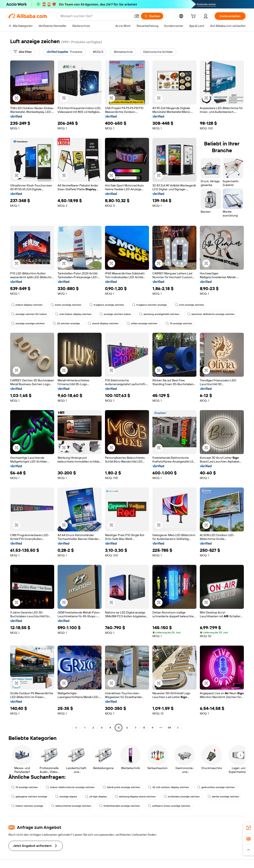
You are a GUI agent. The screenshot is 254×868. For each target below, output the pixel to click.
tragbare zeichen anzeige (149, 305)
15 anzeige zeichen (179, 323)
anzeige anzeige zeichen (28, 323)
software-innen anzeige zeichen (169, 806)
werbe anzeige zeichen (223, 797)
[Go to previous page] (76, 728)
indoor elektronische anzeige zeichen (70, 787)
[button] (137, 16)
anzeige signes (66, 797)
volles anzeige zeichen (142, 323)
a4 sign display (96, 797)
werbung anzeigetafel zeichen (159, 314)
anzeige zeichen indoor (115, 314)
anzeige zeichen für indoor (29, 314)
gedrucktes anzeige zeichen (216, 787)
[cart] (194, 17)
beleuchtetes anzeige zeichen (71, 806)
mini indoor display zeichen (73, 314)
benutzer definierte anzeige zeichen (211, 314)
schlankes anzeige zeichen (182, 797)
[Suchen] (152, 16)
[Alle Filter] (23, 52)
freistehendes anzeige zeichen (120, 806)
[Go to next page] (178, 728)
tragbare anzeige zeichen (107, 305)
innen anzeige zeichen (66, 305)
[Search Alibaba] (96, 16)
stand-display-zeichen (103, 323)
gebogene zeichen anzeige (29, 797)
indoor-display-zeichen (27, 305)
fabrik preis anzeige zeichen (121, 787)
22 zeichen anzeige (66, 323)
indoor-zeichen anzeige (27, 806)
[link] (248, 828)
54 (169, 728)
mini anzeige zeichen (189, 305)
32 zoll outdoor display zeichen (169, 787)
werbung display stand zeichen (135, 797)
